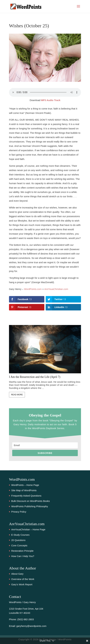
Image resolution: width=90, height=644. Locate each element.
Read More (17, 395)
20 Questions (18, 540)
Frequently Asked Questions (26, 496)
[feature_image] (45, 349)
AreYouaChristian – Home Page (28, 529)
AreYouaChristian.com (56, 289)
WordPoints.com (33, 289)
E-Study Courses (20, 535)
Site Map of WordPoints (24, 490)
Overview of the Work (23, 579)
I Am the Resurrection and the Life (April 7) (35, 377)
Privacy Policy (19, 512)
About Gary (17, 574)
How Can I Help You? (23, 556)
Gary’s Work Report (22, 584)
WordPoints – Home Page (25, 485)
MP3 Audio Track (51, 100)
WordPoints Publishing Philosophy (30, 506)
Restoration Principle (22, 551)
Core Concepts (19, 545)
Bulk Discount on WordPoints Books (31, 501)
